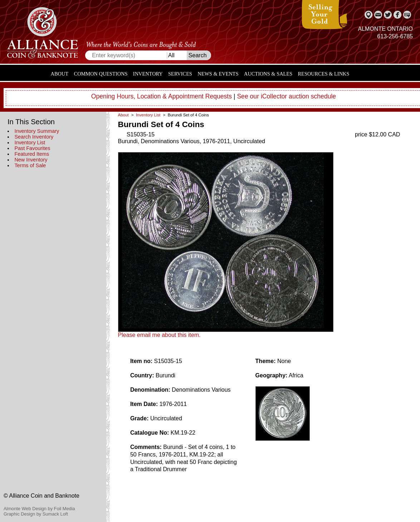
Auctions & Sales (268, 74)
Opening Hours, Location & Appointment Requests (162, 96)
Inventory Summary (37, 131)
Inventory (148, 74)
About (60, 74)
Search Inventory (34, 137)
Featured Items (32, 154)
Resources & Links (324, 74)
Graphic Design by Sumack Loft (36, 514)
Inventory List (30, 142)
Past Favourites (32, 148)
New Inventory (31, 160)
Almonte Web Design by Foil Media (39, 509)
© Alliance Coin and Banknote (41, 496)
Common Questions (101, 74)
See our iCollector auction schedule (286, 96)
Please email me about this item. (159, 335)
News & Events (218, 74)
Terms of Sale (30, 165)
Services (180, 74)
